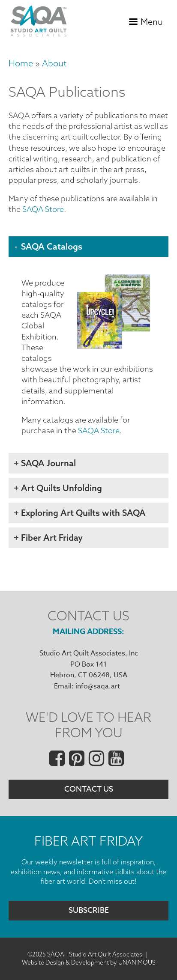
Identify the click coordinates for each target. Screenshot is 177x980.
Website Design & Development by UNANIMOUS (89, 962)
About (54, 63)
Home (21, 63)
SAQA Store (43, 209)
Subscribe (89, 910)
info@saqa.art (98, 686)
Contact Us (89, 789)
